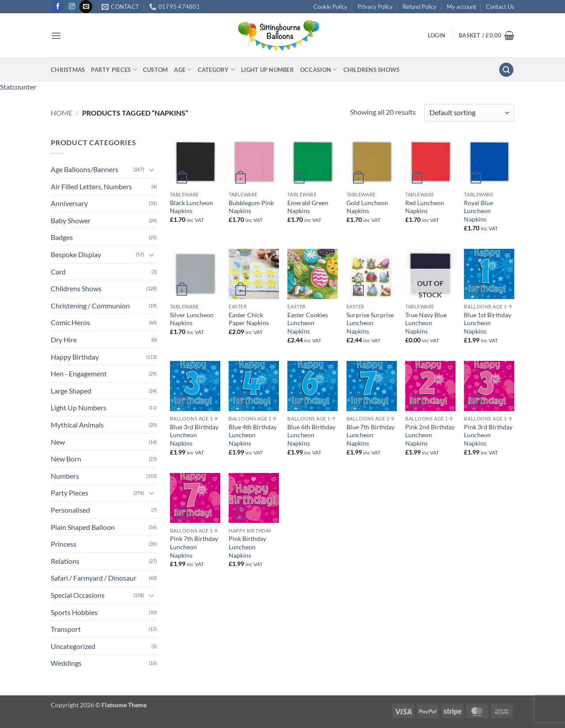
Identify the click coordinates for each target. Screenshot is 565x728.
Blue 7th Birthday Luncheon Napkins (371, 435)
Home (62, 113)
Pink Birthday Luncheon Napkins (247, 547)
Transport (66, 629)
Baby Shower (71, 220)
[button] (56, 36)
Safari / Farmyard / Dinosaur (94, 578)
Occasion (319, 69)
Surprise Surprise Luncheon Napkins (370, 323)
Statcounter (18, 87)
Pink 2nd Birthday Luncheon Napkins (430, 435)
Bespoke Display (76, 254)
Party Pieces (114, 69)
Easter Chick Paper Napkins (249, 319)
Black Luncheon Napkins (192, 207)
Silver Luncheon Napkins (192, 319)
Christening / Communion (90, 306)
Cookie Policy (330, 7)
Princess (64, 544)
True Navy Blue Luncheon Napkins (426, 323)
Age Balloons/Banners (85, 169)
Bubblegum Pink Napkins (251, 207)
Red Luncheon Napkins (425, 207)
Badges (62, 237)
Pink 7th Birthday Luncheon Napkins (194, 547)
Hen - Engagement (79, 373)
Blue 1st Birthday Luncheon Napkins (488, 323)
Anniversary (69, 203)
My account (461, 7)
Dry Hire (64, 340)
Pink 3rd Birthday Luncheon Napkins (488, 435)
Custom (156, 70)
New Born (66, 459)
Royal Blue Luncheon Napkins (478, 211)
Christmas (68, 70)
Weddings (66, 663)
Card (58, 272)
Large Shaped (71, 391)
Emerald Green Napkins (308, 207)
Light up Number (267, 70)
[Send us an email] (86, 7)
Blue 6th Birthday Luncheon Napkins (311, 435)
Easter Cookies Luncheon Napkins (308, 323)
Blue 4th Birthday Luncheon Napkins (253, 435)
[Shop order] (469, 113)
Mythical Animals (77, 425)
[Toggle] (151, 169)
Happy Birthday (75, 357)
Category (217, 69)
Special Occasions (78, 595)
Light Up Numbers (79, 407)
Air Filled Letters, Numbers (91, 186)
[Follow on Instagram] (72, 7)
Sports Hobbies (74, 612)
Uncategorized (73, 646)
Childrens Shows (372, 70)
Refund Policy (420, 7)
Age (183, 69)
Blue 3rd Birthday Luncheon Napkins (194, 435)
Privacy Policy (375, 7)
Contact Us (500, 7)
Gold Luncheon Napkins (367, 207)
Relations (65, 561)
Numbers (65, 476)
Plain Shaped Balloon (83, 527)
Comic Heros (70, 322)
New (58, 442)
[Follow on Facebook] (58, 7)
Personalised (70, 510)
